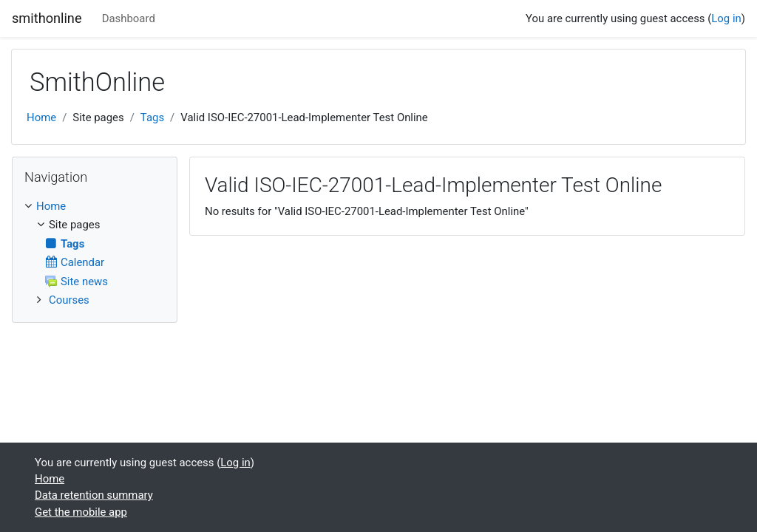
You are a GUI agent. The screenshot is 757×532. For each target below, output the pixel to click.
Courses (69, 300)
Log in (726, 18)
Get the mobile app (81, 512)
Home (41, 117)
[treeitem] (95, 206)
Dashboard (129, 18)
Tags (152, 117)
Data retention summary (94, 495)
